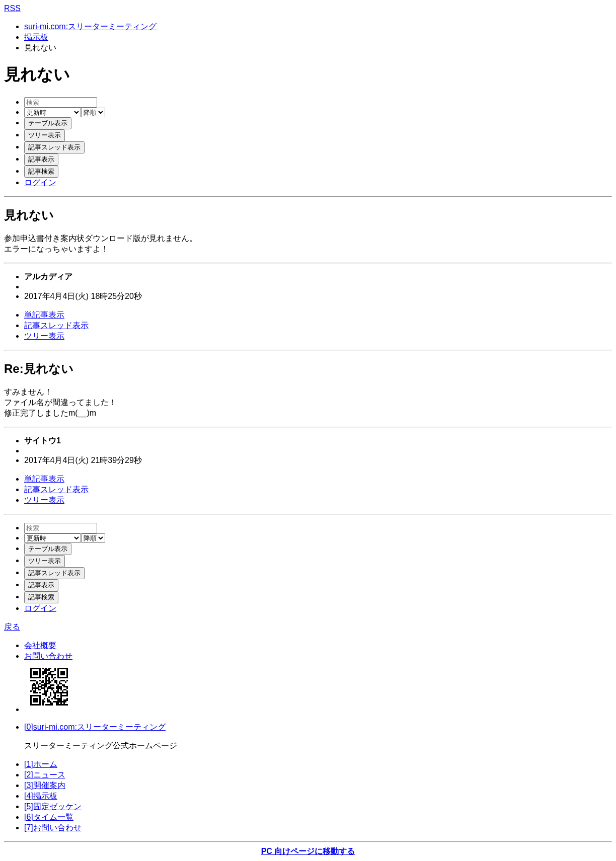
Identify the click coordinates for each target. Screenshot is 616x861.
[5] (53, 806)
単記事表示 (44, 315)
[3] (45, 785)
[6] (49, 817)
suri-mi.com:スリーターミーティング (90, 26)
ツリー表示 (44, 336)
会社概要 (40, 645)
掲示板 (36, 37)
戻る (12, 627)
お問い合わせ (48, 656)
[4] (41, 796)
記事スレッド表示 (56, 325)
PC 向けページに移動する (308, 851)
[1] (41, 764)
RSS (12, 8)
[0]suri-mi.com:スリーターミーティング (95, 727)
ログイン (40, 182)
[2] (45, 775)
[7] (53, 828)
